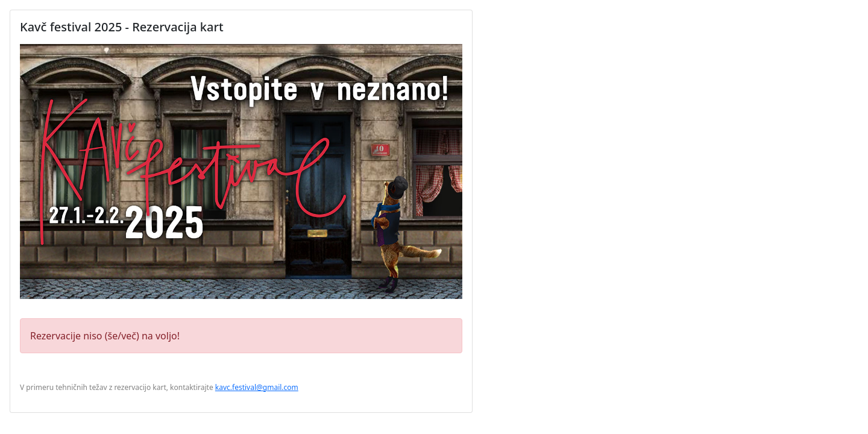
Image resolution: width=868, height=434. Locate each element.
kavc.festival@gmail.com (257, 387)
